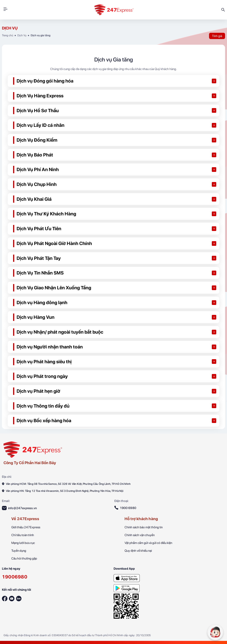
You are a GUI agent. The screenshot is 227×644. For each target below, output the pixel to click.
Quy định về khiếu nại (138, 551)
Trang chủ (8, 35)
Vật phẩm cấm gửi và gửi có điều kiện (148, 543)
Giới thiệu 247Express (26, 527)
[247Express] (33, 449)
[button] (113, 81)
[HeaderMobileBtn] (5, 10)
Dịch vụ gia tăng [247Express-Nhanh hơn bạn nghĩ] (41, 35)
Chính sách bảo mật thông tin (144, 527)
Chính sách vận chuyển (140, 535)
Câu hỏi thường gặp (24, 558)
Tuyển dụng (19, 551)
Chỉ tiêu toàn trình (23, 535)
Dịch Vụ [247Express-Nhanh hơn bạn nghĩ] (22, 35)
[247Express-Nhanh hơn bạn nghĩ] (127, 577)
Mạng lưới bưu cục (23, 543)
